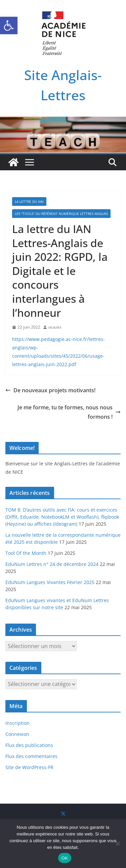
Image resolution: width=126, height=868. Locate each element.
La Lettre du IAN (29, 201)
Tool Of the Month (26, 553)
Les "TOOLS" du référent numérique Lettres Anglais (61, 214)
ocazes (55, 327)
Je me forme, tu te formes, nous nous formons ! (69, 412)
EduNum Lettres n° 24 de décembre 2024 (52, 564)
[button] (9, 25)
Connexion (17, 734)
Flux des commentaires (31, 756)
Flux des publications (29, 745)
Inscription (17, 723)
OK (65, 858)
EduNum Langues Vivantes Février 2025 (50, 582)
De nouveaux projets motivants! (50, 390)
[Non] (118, 844)
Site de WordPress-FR (29, 767)
